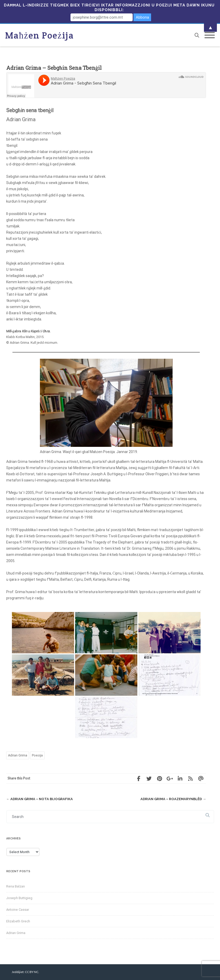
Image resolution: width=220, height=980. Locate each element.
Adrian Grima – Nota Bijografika (40, 799)
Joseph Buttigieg (19, 898)
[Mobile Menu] (210, 35)
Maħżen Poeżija (40, 35)
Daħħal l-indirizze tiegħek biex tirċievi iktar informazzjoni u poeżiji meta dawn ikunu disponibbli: (109, 7)
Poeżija (37, 755)
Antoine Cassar (18, 910)
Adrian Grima (18, 755)
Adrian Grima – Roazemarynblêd (173, 799)
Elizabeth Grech (18, 921)
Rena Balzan (16, 886)
